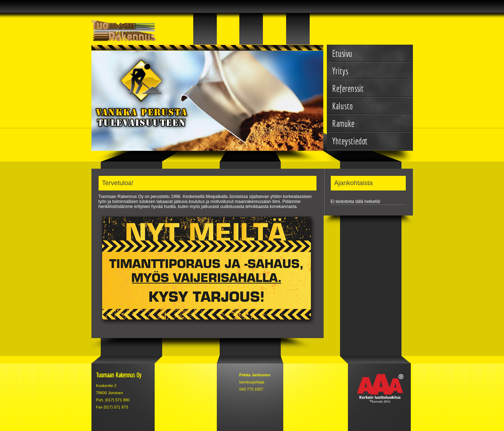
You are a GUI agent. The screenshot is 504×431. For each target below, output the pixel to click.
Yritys (340, 71)
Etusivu (342, 53)
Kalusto (342, 106)
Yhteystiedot (350, 141)
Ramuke (343, 123)
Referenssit (348, 88)
